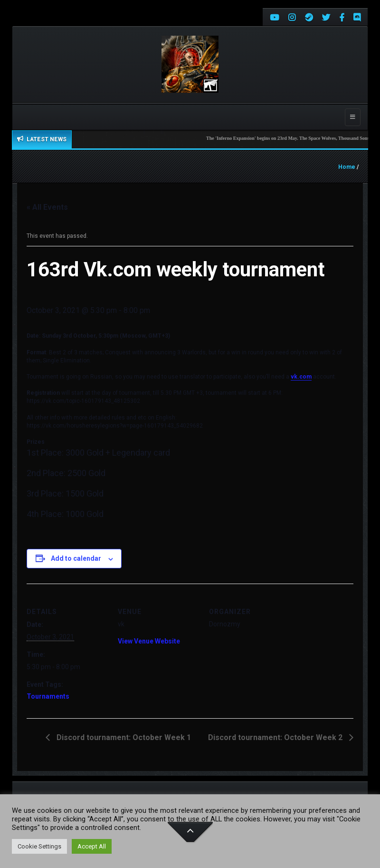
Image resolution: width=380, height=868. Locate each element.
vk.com (301, 377)
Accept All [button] (92, 846)
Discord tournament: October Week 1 (123, 737)
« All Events (47, 207)
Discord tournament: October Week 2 (276, 737)
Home (347, 167)
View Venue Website (149, 641)
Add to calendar (76, 558)
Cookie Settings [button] (39, 846)
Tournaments (48, 696)
